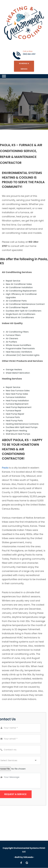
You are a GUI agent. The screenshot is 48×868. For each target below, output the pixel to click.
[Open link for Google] (27, 863)
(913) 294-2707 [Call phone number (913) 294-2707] (29, 54)
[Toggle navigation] (4, 76)
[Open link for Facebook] (21, 863)
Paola (5, 468)
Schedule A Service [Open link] (24, 66)
